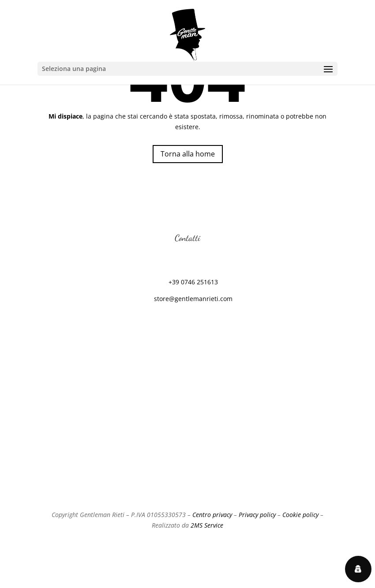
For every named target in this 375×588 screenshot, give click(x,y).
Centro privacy (212, 515)
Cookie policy (300, 515)
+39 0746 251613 (193, 282)
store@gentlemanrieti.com (193, 299)
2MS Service (207, 525)
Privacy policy (257, 515)
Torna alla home (188, 154)
